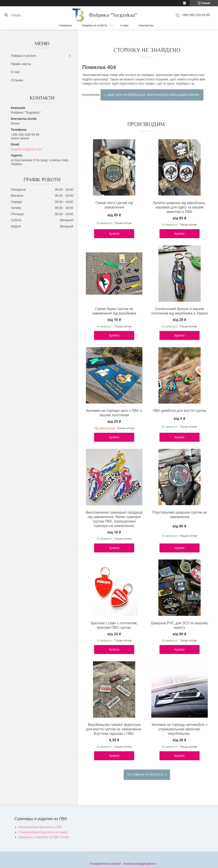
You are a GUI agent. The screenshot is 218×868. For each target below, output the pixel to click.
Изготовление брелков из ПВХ (40, 827)
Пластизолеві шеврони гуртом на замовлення (180, 515)
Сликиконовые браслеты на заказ (43, 832)
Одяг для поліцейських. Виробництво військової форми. (154, 95)
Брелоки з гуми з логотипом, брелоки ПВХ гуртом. (114, 625)
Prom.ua (130, 856)
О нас (125, 26)
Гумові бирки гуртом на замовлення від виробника (114, 311)
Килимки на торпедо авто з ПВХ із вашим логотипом (114, 413)
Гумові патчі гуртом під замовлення (114, 205)
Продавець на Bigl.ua (109, 860)
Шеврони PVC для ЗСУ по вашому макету (180, 625)
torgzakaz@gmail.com (26, 149)
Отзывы (17, 80)
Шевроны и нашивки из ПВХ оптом (44, 837)
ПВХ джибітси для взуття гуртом (179, 411)
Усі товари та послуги (145, 775)
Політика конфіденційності (140, 864)
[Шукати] (6, 15)
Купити (114, 234)
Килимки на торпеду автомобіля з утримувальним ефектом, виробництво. (180, 729)
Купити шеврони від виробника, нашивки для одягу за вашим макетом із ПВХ (179, 207)
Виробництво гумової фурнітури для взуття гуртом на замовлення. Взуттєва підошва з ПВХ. (114, 729)
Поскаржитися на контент (105, 864)
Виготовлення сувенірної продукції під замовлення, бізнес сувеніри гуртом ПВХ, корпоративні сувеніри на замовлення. (114, 519)
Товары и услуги (94, 26)
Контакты (146, 26)
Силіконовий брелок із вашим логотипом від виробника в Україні (180, 311)
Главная (66, 26)
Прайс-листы (21, 64)
